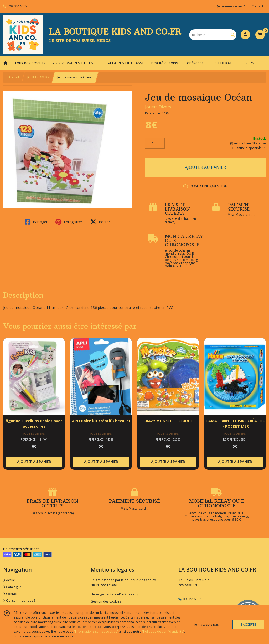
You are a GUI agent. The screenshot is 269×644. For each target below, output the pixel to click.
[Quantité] (155, 143)
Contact (257, 6)
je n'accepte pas (206, 624)
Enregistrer (69, 222)
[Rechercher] (233, 35)
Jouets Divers (158, 107)
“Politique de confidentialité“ (163, 632)
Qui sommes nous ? (19, 601)
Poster (100, 222)
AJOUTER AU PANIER (205, 167)
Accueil (14, 77)
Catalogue (12, 587)
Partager (36, 222)
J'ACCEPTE (249, 624)
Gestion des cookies (106, 601)
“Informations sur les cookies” (96, 632)
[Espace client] (245, 35)
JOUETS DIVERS (38, 77)
